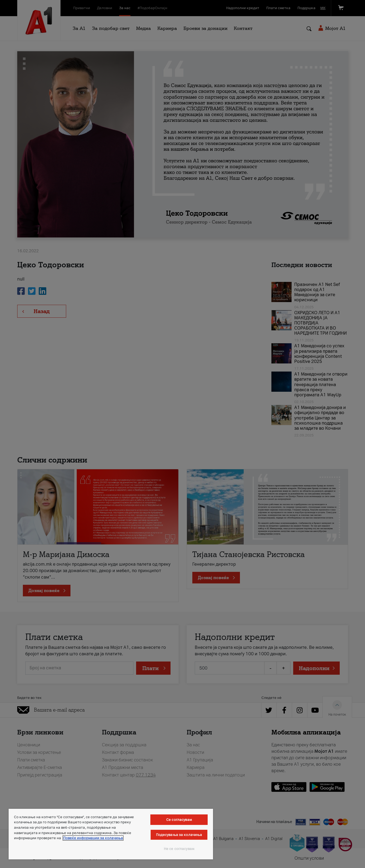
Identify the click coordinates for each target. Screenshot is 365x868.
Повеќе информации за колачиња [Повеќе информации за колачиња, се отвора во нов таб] (93, 838)
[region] (111, 834)
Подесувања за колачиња (179, 835)
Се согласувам (179, 820)
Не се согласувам (179, 849)
